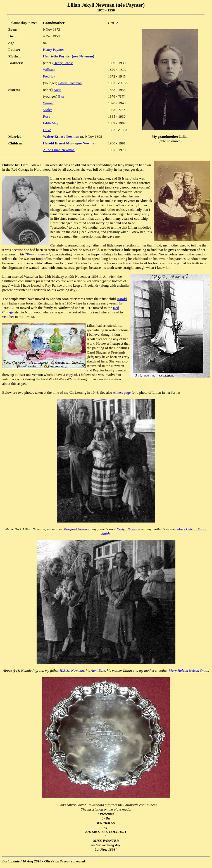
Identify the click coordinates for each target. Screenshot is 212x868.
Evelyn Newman (128, 529)
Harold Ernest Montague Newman (70, 143)
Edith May (51, 123)
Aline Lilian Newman (59, 150)
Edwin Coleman (70, 83)
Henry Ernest (63, 63)
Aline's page (122, 392)
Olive (47, 130)
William (49, 70)
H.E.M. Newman (72, 670)
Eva (61, 96)
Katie (58, 90)
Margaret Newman (77, 529)
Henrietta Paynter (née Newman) (69, 56)
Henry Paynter (53, 49)
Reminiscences (38, 254)
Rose (47, 116)
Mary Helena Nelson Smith (188, 670)
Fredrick (49, 76)
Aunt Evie (98, 670)
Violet (47, 110)
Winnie (48, 103)
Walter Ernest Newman (61, 136)
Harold (122, 299)
